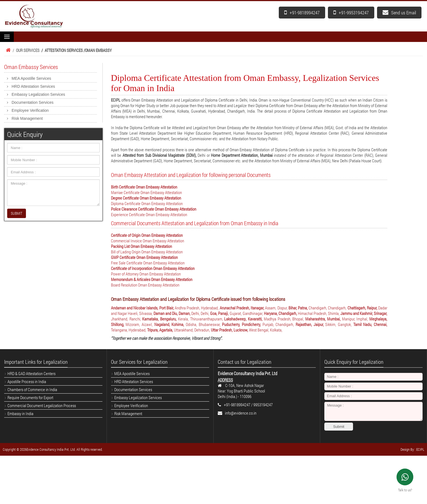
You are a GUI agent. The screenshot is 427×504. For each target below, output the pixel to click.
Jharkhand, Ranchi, (127, 319)
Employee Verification (30, 110)
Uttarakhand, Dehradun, (192, 330)
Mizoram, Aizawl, (140, 324)
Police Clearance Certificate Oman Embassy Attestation (154, 209)
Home (7, 50)
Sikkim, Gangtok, (339, 324)
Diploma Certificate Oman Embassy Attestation (147, 203)
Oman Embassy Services (31, 67)
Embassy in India (20, 413)
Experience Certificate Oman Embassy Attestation (149, 214)
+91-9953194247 (351, 13)
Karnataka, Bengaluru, (160, 319)
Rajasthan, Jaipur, (310, 324)
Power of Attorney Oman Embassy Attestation (146, 274)
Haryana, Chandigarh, (281, 313)
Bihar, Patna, (299, 308)
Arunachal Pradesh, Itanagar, (242, 308)
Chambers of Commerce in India (32, 389)
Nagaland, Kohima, (170, 324)
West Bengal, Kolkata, (266, 330)
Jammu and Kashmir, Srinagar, (364, 313)
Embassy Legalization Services (38, 94)
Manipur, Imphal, (356, 319)
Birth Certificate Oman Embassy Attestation (144, 187)
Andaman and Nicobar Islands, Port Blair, (143, 308)
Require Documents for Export (30, 397)
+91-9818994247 (302, 13)
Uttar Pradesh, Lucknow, (230, 330)
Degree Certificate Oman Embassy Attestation (146, 198)
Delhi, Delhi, (201, 313)
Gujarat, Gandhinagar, (247, 313)
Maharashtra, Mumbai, (324, 319)
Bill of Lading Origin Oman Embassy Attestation (147, 252)
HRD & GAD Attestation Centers (31, 373)
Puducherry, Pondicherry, (242, 324)
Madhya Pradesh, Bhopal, (285, 319)
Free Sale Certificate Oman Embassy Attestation (148, 263)
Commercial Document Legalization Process (42, 405)
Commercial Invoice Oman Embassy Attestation (148, 241)
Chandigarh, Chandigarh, (328, 308)
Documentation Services (33, 102)
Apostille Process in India (27, 381)
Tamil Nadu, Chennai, (370, 324)
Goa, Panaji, (220, 313)
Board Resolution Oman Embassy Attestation (145, 285)
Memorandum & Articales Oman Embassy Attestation (152, 279)
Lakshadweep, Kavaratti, (244, 319)
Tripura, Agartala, (161, 330)
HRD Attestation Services (33, 86)
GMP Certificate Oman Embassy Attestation (144, 257)
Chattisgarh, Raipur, (363, 308)
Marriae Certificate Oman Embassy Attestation (146, 192)
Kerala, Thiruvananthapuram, (201, 319)
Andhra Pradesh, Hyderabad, (197, 308)
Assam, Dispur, (277, 308)
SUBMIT (17, 213)
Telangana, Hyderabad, (129, 330)
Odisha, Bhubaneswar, (204, 324)
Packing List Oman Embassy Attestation (141, 246)
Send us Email (399, 13)
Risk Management (27, 118)
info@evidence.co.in (241, 413)
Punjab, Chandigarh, (279, 324)
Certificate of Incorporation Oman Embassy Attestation (153, 268)
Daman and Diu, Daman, (172, 313)
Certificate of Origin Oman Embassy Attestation (147, 235)
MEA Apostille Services (31, 78)
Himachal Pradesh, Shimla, (319, 313)
